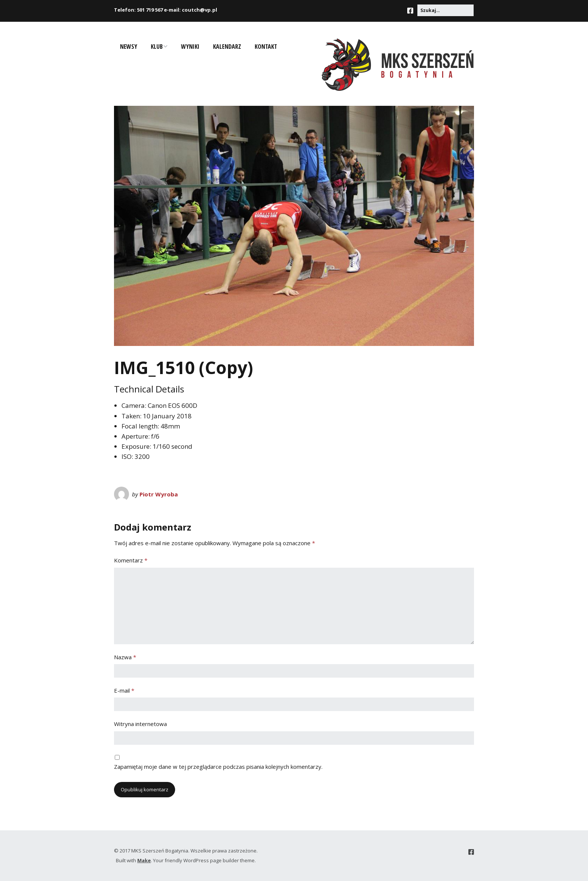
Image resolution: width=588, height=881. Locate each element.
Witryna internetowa (140, 724)
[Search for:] (445, 10)
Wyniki (190, 47)
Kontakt (266, 47)
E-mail (124, 690)
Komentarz (131, 560)
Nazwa (125, 657)
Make (144, 860)
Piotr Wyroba (159, 494)
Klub (157, 47)
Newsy (129, 47)
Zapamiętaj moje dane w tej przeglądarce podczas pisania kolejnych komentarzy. (218, 767)
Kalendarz (227, 47)
